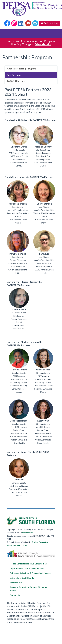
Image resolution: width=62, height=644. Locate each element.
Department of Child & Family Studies (27, 568)
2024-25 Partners (16, 81)
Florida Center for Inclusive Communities (28, 564)
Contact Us (15, 595)
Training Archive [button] (49, 23)
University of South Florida (22, 578)
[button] (7, 23)
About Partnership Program (21, 69)
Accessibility (16, 583)
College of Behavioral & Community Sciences (30, 573)
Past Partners (14, 75)
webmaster (27, 533)
